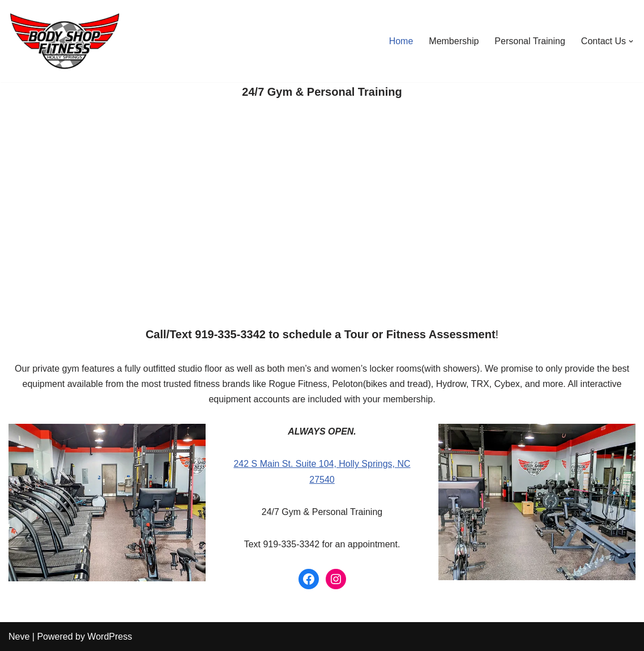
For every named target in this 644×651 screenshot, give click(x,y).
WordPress (110, 637)
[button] (631, 41)
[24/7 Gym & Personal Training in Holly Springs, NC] (68, 41)
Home (401, 41)
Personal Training (530, 41)
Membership (454, 41)
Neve (19, 637)
